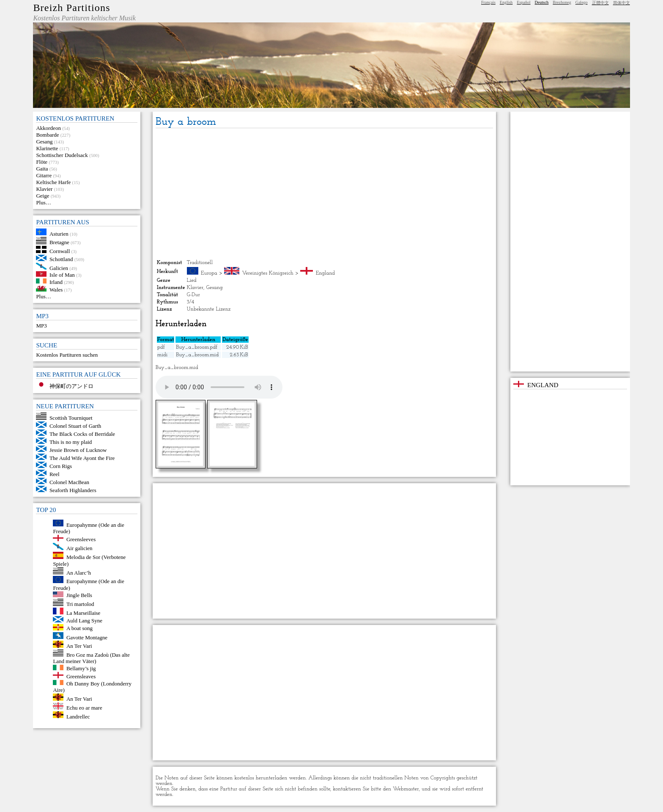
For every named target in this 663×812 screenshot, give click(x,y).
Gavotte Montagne (87, 637)
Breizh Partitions (71, 8)
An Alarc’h (79, 572)
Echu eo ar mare (84, 708)
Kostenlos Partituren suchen (67, 355)
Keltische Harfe (53, 182)
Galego (582, 2)
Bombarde (47, 135)
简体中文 (622, 3)
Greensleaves (81, 676)
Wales (56, 290)
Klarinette (47, 148)
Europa (209, 273)
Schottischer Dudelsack (62, 155)
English (506, 2)
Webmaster (406, 789)
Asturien (59, 233)
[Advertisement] (325, 194)
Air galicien (79, 548)
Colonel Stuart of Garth (75, 426)
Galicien (59, 268)
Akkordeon (48, 128)
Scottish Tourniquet (71, 418)
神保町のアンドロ (71, 386)
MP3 (41, 326)
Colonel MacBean (69, 482)
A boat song (79, 629)
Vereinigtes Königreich (268, 273)
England (325, 273)
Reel (55, 474)
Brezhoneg (562, 2)
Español (523, 2)
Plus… (43, 202)
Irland (56, 282)
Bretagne (59, 242)
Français (488, 2)
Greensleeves (81, 539)
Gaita (42, 169)
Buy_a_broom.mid (197, 355)
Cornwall (60, 251)
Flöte (42, 162)
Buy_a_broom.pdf (197, 347)
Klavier (44, 189)
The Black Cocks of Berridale (82, 434)
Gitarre (44, 175)
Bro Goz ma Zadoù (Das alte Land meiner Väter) (91, 658)
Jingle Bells (79, 595)
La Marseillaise (84, 612)
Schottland (61, 259)
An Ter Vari (79, 646)
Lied (192, 280)
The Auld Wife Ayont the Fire (82, 458)
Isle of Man (62, 275)
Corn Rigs (61, 466)
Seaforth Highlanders (73, 490)
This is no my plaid (71, 442)
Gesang (44, 142)
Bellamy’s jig (81, 668)
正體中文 (600, 3)
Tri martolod (80, 604)
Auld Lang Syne (84, 621)
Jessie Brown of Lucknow (78, 450)
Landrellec (78, 716)
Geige (42, 196)
